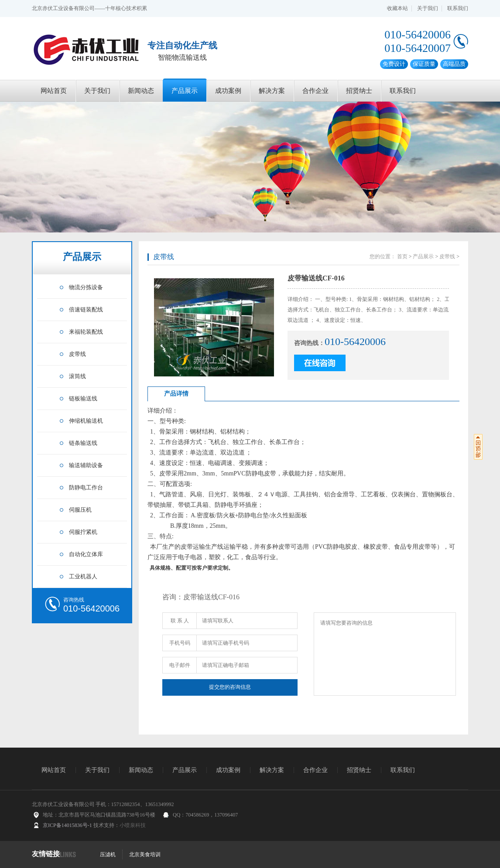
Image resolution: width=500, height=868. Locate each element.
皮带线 (77, 354)
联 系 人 (180, 621)
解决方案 (272, 91)
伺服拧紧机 (83, 532)
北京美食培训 (145, 854)
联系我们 (458, 8)
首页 (402, 256)
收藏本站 (397, 8)
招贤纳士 (359, 91)
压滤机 (108, 854)
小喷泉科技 (133, 825)
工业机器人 (83, 576)
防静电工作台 (86, 487)
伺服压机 (80, 510)
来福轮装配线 (86, 332)
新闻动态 (141, 91)
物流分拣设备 (86, 287)
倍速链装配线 (86, 309)
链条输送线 (83, 443)
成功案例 (228, 91)
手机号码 (180, 643)
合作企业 (315, 91)
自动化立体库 (86, 554)
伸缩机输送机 (86, 421)
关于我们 (428, 8)
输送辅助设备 (86, 465)
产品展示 (185, 91)
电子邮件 (180, 665)
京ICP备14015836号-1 (67, 825)
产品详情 (176, 394)
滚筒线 (77, 376)
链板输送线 (83, 398)
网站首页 (54, 91)
